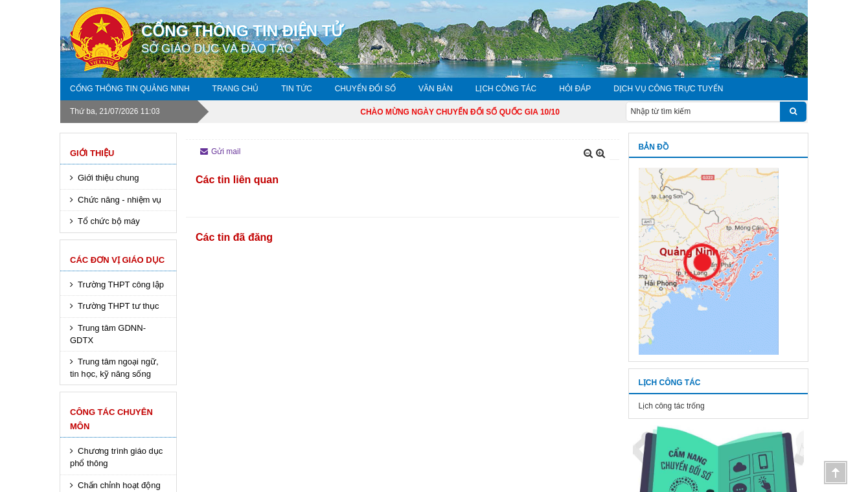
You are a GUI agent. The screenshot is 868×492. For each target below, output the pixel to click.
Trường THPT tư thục (119, 306)
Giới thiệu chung (108, 178)
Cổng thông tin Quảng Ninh (130, 89)
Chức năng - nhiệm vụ (120, 200)
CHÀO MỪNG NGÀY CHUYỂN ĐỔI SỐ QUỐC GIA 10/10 (471, 112)
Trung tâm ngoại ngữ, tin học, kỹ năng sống (114, 368)
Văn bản (436, 89)
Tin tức (296, 89)
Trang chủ (236, 89)
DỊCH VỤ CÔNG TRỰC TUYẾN (668, 89)
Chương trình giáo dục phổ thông (116, 457)
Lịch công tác (506, 89)
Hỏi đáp (575, 89)
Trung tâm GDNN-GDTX (108, 334)
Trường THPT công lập (121, 285)
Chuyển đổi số (365, 89)
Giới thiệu (92, 153)
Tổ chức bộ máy (109, 221)
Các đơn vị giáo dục (117, 260)
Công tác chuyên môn (111, 419)
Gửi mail (220, 151)
